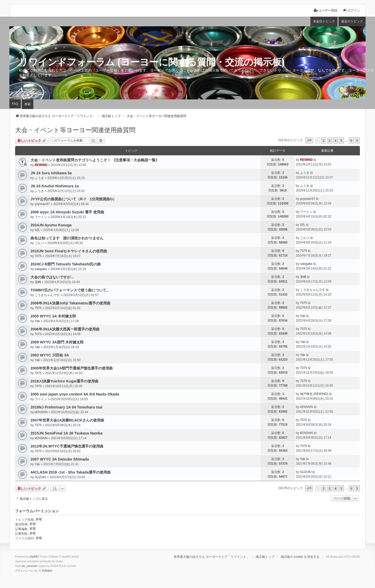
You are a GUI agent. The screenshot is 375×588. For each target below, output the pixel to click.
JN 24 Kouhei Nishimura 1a (55, 186)
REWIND (41, 165)
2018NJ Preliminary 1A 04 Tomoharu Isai (66, 407)
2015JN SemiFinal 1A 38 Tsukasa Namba (67, 433)
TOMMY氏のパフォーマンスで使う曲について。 (70, 290)
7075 (38, 256)
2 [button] (324, 140)
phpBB (34, 557)
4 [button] (335, 140)
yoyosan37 (42, 204)
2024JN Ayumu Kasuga (51, 225)
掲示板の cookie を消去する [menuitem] (300, 557)
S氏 (37, 230)
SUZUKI (40, 477)
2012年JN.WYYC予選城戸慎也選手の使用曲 (67, 446)
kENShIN (41, 412)
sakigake (41, 269)
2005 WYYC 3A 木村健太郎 (53, 316)
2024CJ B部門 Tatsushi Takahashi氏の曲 (66, 264)
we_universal (29, 566)
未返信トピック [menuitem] (324, 21)
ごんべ (39, 243)
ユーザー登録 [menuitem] (326, 10)
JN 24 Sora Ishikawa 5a (51, 173)
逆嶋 (38, 282)
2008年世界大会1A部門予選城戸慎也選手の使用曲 (72, 368)
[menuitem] (28, 571)
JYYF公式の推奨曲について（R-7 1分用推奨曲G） (73, 199)
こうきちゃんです (47, 295)
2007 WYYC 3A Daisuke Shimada (60, 459)
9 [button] (351, 140)
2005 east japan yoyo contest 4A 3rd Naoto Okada (75, 394)
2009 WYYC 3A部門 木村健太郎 (57, 342)
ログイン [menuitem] (351, 10)
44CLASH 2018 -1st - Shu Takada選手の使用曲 (71, 472)
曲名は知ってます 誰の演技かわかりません (67, 238)
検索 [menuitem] (28, 104)
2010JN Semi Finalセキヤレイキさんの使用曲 (69, 251)
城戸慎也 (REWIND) (314, 394)
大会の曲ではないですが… (52, 277)
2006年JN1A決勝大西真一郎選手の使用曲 (65, 329)
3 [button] (330, 140)
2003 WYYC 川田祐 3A (50, 355)
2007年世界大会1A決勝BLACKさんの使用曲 (67, 420)
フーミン (41, 217)
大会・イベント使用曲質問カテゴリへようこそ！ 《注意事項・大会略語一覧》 (95, 160)
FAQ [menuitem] (15, 104)
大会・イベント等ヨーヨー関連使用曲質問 (75, 130)
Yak (37, 321)
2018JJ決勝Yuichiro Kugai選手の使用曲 (64, 381)
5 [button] (341, 140)
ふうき (39, 178)
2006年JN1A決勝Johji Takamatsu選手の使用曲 (70, 303)
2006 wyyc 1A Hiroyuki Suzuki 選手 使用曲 (67, 212)
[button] (309, 140)
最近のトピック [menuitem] (352, 21)
